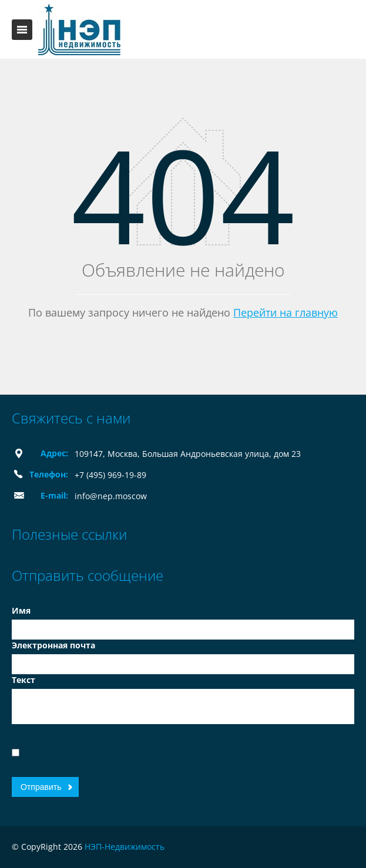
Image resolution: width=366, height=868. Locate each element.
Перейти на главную (286, 312)
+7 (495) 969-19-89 (110, 475)
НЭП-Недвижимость (125, 847)
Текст (23, 680)
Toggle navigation (22, 30)
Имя (21, 610)
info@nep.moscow (111, 496)
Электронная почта (53, 645)
